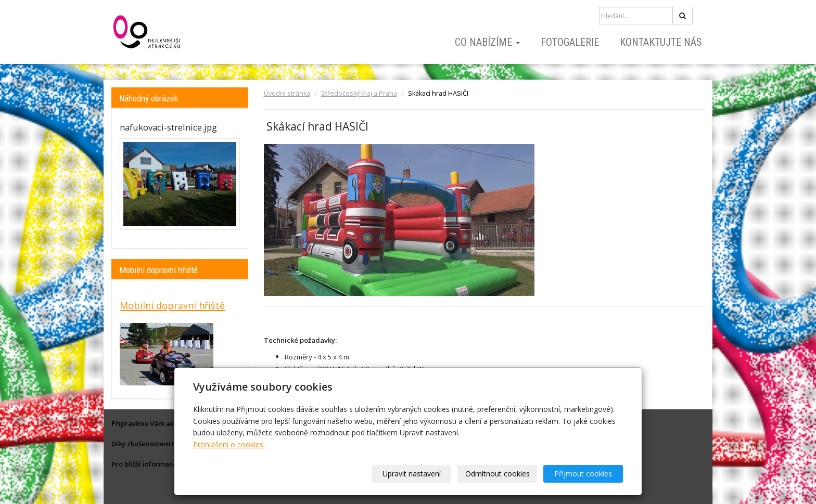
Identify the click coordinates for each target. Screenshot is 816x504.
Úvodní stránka (287, 93)
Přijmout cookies (583, 474)
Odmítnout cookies (498, 474)
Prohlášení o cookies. (229, 444)
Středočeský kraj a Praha (359, 93)
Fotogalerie (570, 42)
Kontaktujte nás (661, 42)
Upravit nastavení (412, 474)
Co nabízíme (487, 42)
